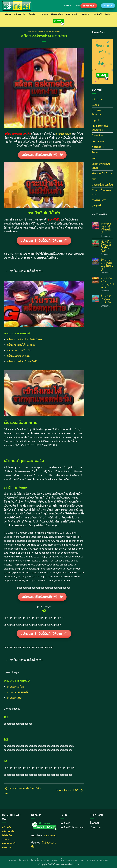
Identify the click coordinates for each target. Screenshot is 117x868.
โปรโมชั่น (32, 14)
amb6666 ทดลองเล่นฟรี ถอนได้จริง (106, 228)
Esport (95, 120)
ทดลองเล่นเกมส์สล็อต (102, 185)
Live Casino (98, 141)
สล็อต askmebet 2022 (70, 790)
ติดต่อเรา (109, 14)
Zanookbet (50, 835)
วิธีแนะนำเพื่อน (57, 14)
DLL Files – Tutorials (98, 112)
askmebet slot (15, 697)
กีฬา (94, 179)
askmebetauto (64, 134)
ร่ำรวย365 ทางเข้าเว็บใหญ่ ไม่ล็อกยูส (107, 264)
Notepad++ (98, 147)
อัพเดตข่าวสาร (54, 31)
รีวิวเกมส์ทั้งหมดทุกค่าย (101, 192)
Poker (95, 152)
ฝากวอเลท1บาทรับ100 (19, 350)
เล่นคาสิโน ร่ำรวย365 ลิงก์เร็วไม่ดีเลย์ (106, 246)
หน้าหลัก (8, 14)
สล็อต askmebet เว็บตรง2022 (22, 361)
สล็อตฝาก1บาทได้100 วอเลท (22, 345)
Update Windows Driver (101, 166)
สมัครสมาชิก (20, 14)
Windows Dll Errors (102, 173)
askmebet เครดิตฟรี (18, 692)
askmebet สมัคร (16, 686)
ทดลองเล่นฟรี (72, 14)
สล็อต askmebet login (18, 356)
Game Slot (43, 31)
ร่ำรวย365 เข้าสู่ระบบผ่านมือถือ (106, 299)
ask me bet (33, 31)
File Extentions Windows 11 (100, 128)
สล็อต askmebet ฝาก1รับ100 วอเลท (26, 339)
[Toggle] (7, 271)
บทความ (86, 14)
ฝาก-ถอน (44, 14)
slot (94, 158)
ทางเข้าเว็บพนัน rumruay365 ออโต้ (107, 283)
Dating (95, 105)
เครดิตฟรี (98, 14)
